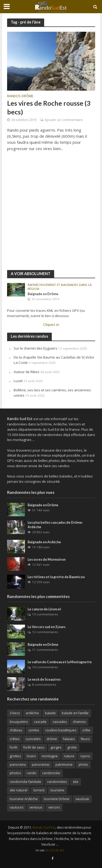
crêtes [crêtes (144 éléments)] (15, 739)
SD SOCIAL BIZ (55, 850)
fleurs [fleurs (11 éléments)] (85, 739)
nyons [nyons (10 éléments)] (85, 756)
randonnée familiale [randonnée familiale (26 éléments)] (25, 782)
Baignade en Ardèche (44, 542)
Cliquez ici (51, 324)
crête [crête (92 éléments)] (86, 730)
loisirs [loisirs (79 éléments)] (31, 756)
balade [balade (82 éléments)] (50, 713)
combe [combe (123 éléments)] (34, 730)
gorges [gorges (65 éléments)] (56, 747)
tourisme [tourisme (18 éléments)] (57, 790)
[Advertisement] (51, 213)
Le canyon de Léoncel (44, 609)
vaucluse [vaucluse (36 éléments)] (82, 799)
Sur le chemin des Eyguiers (35, 348)
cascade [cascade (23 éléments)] (40, 722)
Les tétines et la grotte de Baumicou (56, 577)
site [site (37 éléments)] (76, 782)
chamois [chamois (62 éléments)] (79, 722)
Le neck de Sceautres (44, 679)
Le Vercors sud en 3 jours (47, 627)
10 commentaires (45, 667)
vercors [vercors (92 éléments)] (54, 807)
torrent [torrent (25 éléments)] (39, 790)
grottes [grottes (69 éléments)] (15, 756)
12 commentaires (45, 632)
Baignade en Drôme (43, 294)
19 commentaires (45, 614)
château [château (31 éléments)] (16, 730)
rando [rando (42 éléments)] (32, 773)
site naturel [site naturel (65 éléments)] (19, 790)
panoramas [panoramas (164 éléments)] (41, 765)
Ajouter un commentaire (64, 120)
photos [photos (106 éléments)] (15, 773)
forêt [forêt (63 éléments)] (14, 747)
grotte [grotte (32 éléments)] (72, 747)
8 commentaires (44, 684)
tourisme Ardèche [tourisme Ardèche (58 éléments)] (24, 799)
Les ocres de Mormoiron (47, 560)
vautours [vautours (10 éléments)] (17, 807)
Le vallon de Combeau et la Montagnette (60, 662)
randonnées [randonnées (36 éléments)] (57, 782)
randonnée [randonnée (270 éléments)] (51, 773)
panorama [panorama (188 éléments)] (18, 765)
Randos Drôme (20, 96)
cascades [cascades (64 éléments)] (60, 722)
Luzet (18, 381)
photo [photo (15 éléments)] (83, 765)
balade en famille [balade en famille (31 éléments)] (75, 713)
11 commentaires (45, 650)
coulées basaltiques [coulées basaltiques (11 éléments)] (61, 730)
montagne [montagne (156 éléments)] (50, 756)
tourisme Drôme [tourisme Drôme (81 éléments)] (57, 799)
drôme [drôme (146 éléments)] (52, 739)
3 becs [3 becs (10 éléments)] (15, 713)
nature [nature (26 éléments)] (69, 756)
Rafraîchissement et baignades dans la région (60, 287)
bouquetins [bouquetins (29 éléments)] (19, 722)
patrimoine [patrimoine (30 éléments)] (64, 765)
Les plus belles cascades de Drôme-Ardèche (55, 525)
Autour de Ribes (27, 372)
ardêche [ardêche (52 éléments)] (32, 713)
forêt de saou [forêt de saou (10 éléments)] (34, 747)
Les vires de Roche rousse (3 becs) (49, 107)
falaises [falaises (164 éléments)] (69, 739)
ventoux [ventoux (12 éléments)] (36, 807)
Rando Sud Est (44, 827)
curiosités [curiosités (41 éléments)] (33, 739)
